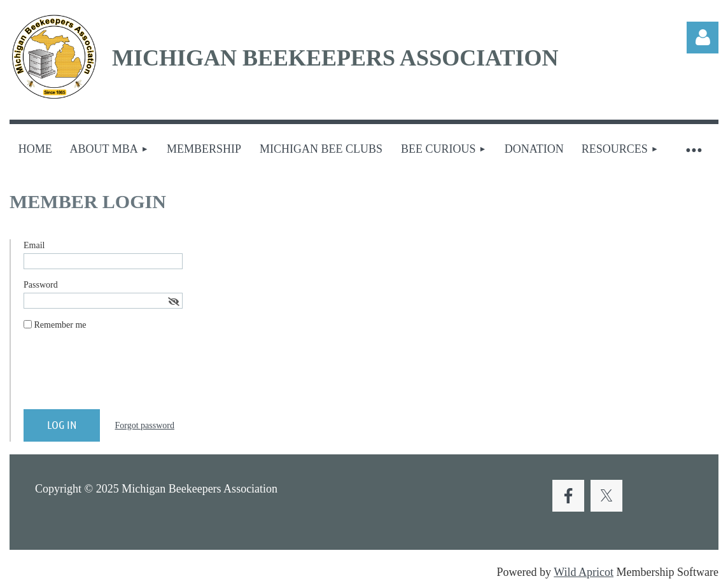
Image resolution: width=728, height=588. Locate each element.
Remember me (60, 325)
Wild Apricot (584, 572)
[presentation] (120, 375)
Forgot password (145, 425)
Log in (703, 38)
